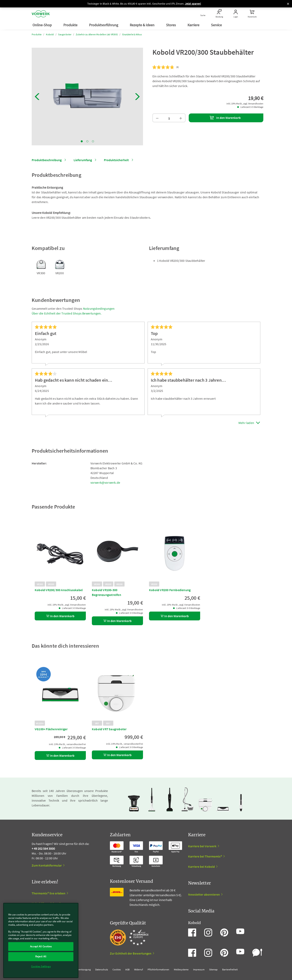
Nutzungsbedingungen (99, 308)
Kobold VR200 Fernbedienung (170, 590)
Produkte (71, 25)
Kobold (50, 34)
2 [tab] (87, 141)
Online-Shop (43, 25)
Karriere (194, 25)
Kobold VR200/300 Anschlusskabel (59, 590)
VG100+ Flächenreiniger (51, 729)
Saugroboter (65, 34)
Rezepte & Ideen (142, 25)
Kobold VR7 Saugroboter (109, 729)
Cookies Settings (41, 966)
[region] (41, 940)
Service (217, 25)
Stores (171, 25)
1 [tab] (82, 141)
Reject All (41, 956)
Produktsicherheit (116, 160)
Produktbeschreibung (47, 160)
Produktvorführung (104, 25)
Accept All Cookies (41, 946)
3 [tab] (93, 141)
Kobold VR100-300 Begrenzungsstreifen (106, 592)
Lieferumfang (83, 160)
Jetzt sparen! (193, 4)
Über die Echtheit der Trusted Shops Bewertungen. (67, 313)
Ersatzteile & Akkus (132, 34)
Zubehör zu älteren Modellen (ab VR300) (97, 34)
